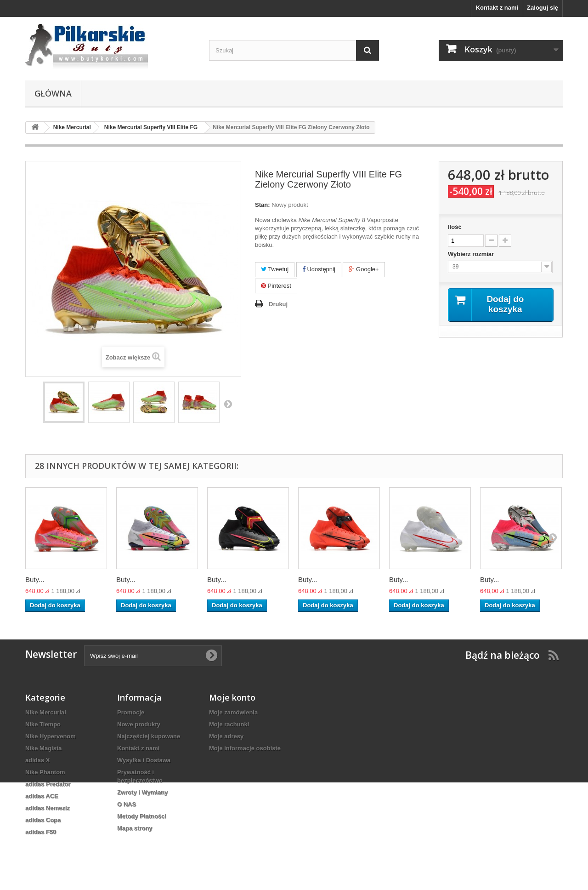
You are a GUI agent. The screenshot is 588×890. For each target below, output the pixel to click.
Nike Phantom (45, 772)
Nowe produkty (139, 724)
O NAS (127, 804)
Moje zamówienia (233, 712)
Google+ (364, 269)
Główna (53, 93)
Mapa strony (135, 828)
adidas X (37, 760)
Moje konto (232, 697)
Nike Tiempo (43, 724)
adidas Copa (43, 820)
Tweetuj (275, 269)
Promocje (131, 712)
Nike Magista (43, 748)
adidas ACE (42, 796)
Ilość (455, 227)
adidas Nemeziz (48, 808)
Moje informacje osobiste (245, 748)
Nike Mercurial (46, 712)
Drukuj (278, 304)
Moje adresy (226, 736)
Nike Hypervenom (51, 736)
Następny (228, 404)
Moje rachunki (229, 724)
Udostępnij (319, 269)
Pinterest (276, 286)
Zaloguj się (543, 8)
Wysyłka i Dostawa (144, 760)
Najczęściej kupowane (149, 736)
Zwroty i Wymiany (142, 792)
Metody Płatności (142, 816)
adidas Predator (48, 784)
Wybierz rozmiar (472, 254)
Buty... (35, 579)
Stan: (263, 205)
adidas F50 (41, 832)
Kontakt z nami (497, 8)
